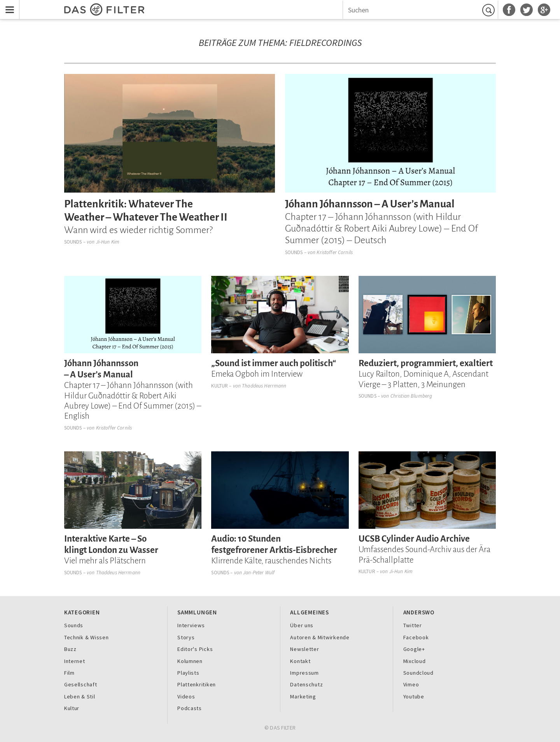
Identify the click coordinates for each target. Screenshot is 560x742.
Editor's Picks (195, 649)
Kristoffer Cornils (334, 252)
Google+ (414, 649)
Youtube (414, 696)
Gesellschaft (81, 684)
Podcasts (190, 708)
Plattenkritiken (197, 684)
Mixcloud (415, 661)
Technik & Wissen (87, 637)
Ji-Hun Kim (108, 242)
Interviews (191, 625)
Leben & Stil (80, 696)
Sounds (73, 242)
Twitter (413, 625)
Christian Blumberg (411, 396)
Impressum (304, 673)
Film (69, 673)
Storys (186, 637)
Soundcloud (418, 673)
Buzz (70, 649)
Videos (186, 696)
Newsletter (304, 649)
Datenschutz (306, 684)
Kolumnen (190, 661)
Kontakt (300, 661)
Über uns (302, 625)
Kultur (220, 386)
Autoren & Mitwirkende (320, 637)
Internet (75, 661)
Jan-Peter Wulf (259, 573)
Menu (8, 5)
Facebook (416, 637)
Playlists (188, 673)
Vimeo (411, 684)
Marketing (303, 696)
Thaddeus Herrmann (264, 386)
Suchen (490, 10)
